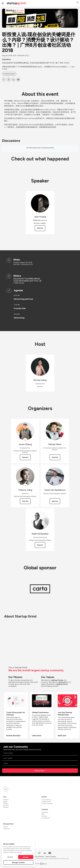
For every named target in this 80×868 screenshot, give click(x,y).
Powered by (40, 864)
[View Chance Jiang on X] (25, 486)
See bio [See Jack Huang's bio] (40, 228)
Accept (26, 857)
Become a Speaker (47, 804)
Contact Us (7, 829)
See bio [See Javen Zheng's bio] (25, 457)
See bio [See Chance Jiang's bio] (25, 501)
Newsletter (45, 812)
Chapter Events (46, 802)
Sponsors (6, 805)
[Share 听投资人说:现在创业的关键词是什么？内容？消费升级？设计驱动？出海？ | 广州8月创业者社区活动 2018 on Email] (18, 80)
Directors (6, 807)
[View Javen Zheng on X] (25, 440)
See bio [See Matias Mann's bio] (55, 457)
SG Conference (46, 800)
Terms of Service (39, 857)
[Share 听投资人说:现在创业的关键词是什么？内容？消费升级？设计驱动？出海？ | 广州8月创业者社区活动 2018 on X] (9, 80)
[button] (78, 3)
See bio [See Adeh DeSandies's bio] (40, 545)
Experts (5, 802)
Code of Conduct (51, 857)
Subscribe (39, 771)
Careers (5, 827)
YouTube (44, 816)
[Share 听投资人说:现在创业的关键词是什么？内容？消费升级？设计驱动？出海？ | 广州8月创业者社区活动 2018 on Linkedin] (13, 80)
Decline (10, 857)
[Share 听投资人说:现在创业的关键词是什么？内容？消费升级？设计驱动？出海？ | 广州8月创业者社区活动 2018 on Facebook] (4, 80)
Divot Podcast (46, 818)
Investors (6, 800)
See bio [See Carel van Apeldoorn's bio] (55, 501)
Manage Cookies (18, 862)
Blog (43, 814)
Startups (6, 804)
